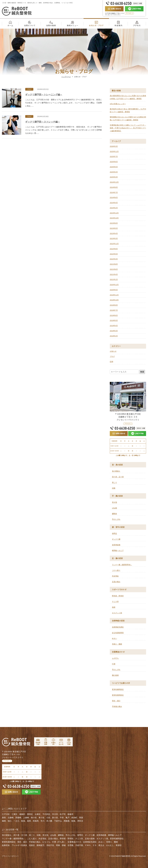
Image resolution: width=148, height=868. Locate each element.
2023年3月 (114, 238)
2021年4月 (114, 274)
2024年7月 (114, 192)
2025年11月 (114, 151)
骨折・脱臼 (116, 701)
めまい (114, 638)
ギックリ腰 (116, 539)
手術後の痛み (117, 706)
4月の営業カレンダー (118, 104)
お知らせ (113, 351)
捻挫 (114, 607)
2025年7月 (114, 157)
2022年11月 (114, 244)
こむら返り (116, 570)
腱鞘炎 (114, 514)
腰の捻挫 (115, 675)
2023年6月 (114, 223)
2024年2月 (114, 208)
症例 (111, 362)
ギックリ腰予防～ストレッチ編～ (43, 122)
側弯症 (114, 533)
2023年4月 (114, 233)
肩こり (114, 482)
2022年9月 (114, 249)
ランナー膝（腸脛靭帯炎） (122, 565)
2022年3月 (114, 259)
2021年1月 (114, 279)
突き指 (114, 502)
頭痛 (114, 488)
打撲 (114, 664)
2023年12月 (114, 213)
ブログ (29, 89)
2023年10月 (114, 218)
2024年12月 (114, 182)
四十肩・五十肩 (118, 477)
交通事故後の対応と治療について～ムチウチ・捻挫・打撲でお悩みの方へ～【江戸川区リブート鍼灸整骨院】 (128, 128)
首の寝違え (116, 471)
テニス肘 (115, 602)
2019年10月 (114, 300)
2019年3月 (114, 331)
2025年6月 (114, 162)
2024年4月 (114, 203)
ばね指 (114, 508)
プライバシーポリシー (10, 856)
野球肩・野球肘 (118, 596)
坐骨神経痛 (116, 545)
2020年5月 (114, 290)
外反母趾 (115, 576)
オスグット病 (117, 613)
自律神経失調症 (118, 627)
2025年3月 (114, 177)
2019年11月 (114, 295)
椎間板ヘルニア (118, 551)
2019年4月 (114, 326)
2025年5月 (114, 167)
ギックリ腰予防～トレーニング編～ (44, 95)
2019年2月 (114, 336)
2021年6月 (114, 269)
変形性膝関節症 (118, 689)
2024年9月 (114, 187)
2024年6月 (114, 198)
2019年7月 (114, 310)
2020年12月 (114, 285)
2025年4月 (114, 172)
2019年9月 (114, 305)
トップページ (66, 77)
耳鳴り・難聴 (117, 644)
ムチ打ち (115, 658)
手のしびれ (116, 519)
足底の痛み (116, 582)
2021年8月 (114, 264)
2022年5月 (114, 254)
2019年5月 (114, 320)
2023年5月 (114, 228)
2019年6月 (114, 315)
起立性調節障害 (118, 633)
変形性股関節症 (118, 695)
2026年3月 (114, 146)
